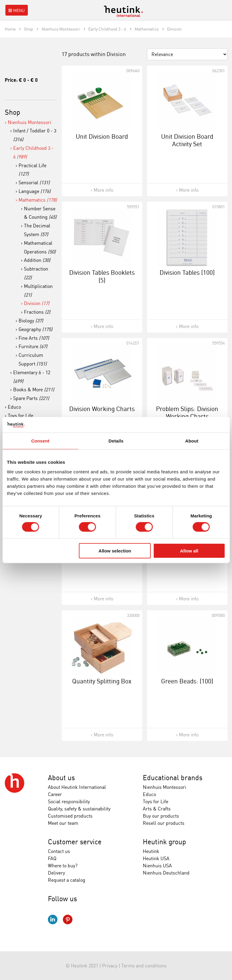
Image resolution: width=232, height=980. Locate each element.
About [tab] (192, 441)
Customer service (75, 842)
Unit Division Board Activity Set (187, 140)
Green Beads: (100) (187, 681)
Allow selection (115, 551)
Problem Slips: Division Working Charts (187, 412)
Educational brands (173, 778)
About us (61, 778)
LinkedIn (53, 919)
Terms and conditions (144, 966)
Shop (13, 112)
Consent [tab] (40, 441)
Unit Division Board (102, 136)
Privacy (110, 966)
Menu (16, 10)
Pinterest (68, 919)
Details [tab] (116, 441)
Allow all (189, 551)
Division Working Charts (102, 409)
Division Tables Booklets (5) (102, 276)
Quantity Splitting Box (102, 681)
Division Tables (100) (187, 272)
